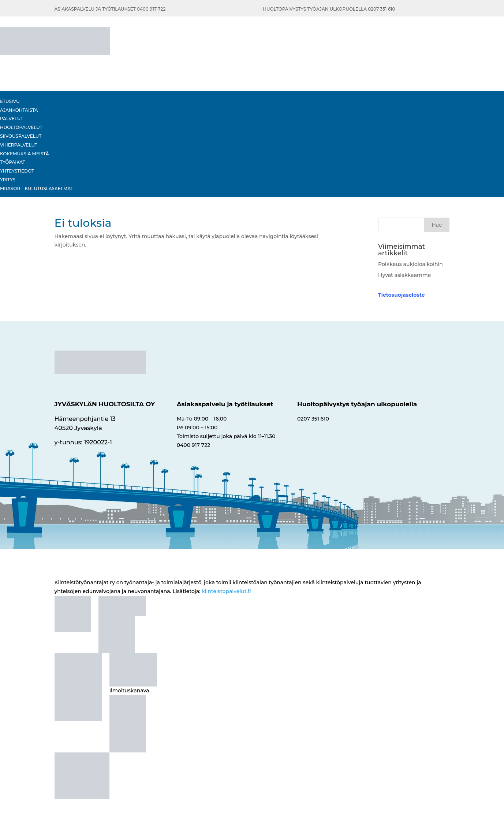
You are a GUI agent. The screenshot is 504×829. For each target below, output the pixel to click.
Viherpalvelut (19, 145)
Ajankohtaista (19, 110)
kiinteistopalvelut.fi (226, 591)
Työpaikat (13, 162)
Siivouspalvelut (21, 136)
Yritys (8, 180)
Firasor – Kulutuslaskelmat (37, 188)
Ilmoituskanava (129, 691)
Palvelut (12, 119)
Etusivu (10, 101)
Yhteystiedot (17, 171)
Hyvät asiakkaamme (404, 275)
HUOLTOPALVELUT (21, 127)
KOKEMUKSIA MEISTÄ (24, 154)
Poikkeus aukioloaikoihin (410, 264)
